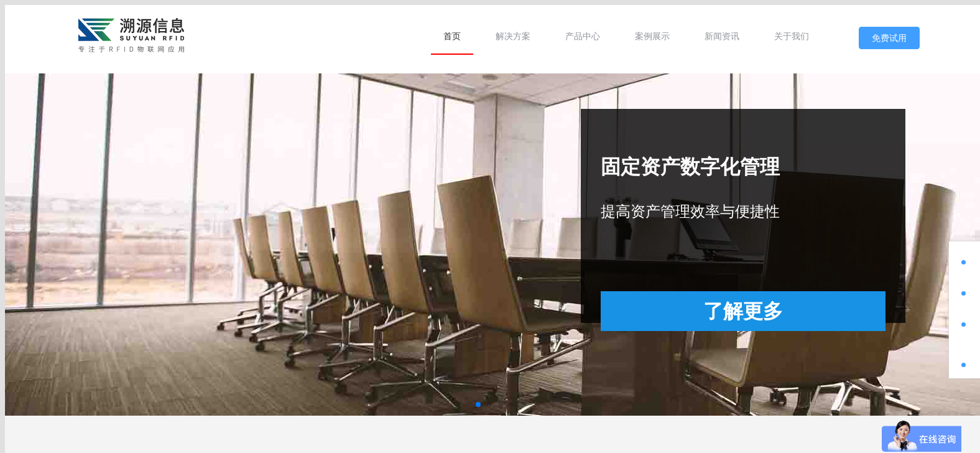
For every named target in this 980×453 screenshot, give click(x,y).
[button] (478, 404)
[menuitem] (452, 36)
